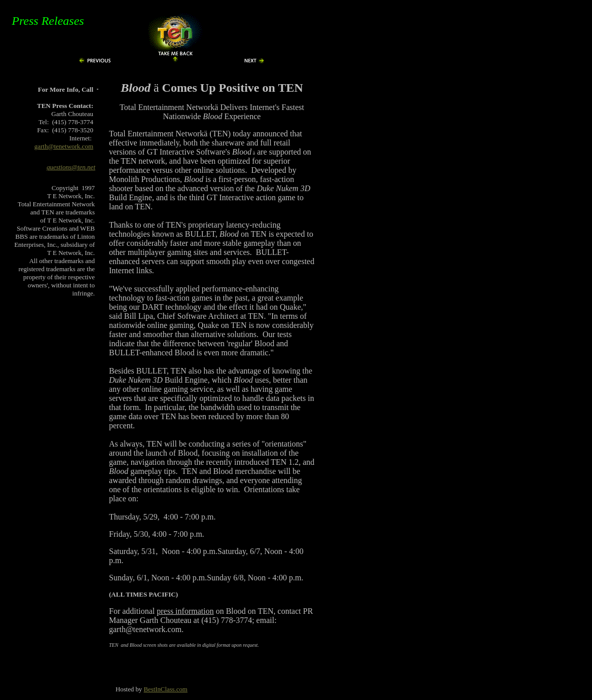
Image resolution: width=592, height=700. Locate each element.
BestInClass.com (165, 689)
